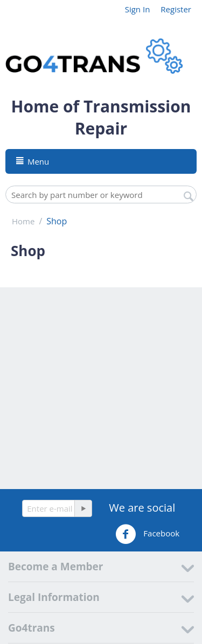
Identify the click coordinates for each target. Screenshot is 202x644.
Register (176, 9)
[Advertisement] (101, 388)
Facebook (147, 534)
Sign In (138, 9)
